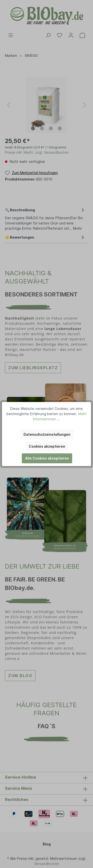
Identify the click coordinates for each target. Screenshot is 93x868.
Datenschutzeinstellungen (47, 434)
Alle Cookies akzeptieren (47, 458)
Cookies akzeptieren (47, 446)
